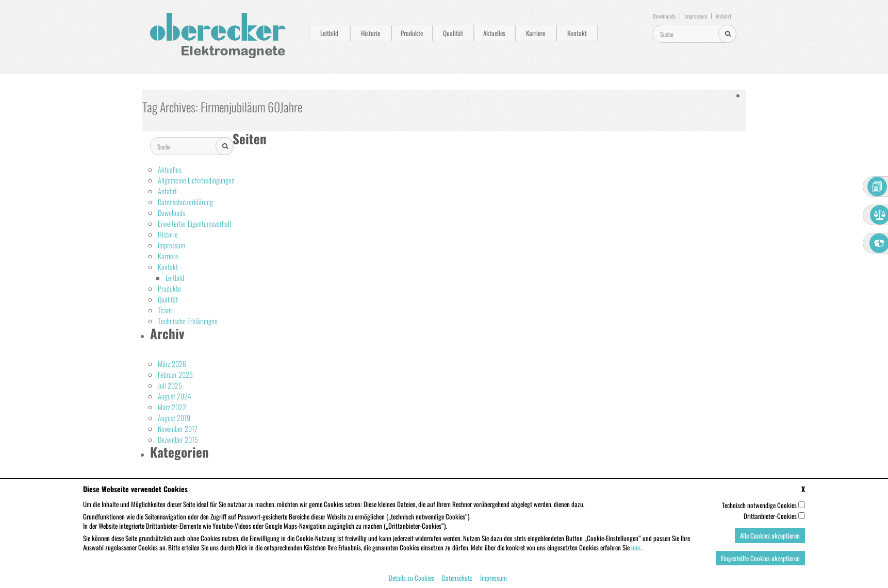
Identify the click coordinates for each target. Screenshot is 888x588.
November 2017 (178, 429)
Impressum (696, 16)
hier (636, 553)
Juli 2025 (170, 385)
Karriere (536, 33)
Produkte (412, 33)
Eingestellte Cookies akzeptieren (760, 564)
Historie (371, 33)
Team (165, 310)
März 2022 (172, 407)
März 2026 (172, 364)
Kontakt (577, 33)
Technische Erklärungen (188, 321)
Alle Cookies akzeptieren (770, 542)
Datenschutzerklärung (185, 202)
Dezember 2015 (178, 439)
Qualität (453, 33)
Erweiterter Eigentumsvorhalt (195, 223)
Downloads (664, 16)
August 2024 (175, 396)
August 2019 (174, 418)
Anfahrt (723, 16)
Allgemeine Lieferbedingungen (196, 180)
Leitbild (329, 33)
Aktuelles (494, 33)
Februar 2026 (175, 374)
